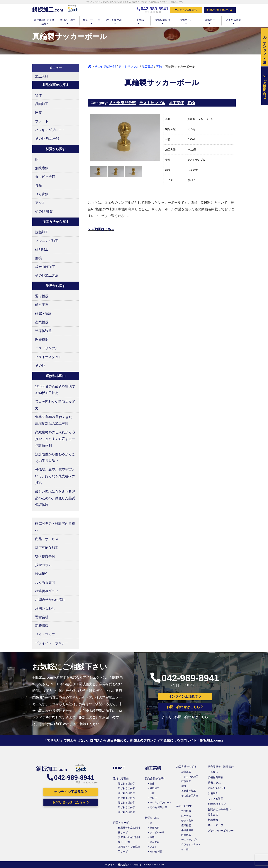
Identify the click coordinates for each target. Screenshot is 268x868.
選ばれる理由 (68, 21)
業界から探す (184, 806)
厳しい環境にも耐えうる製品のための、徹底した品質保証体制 (55, 498)
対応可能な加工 (115, 21)
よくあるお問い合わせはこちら (185, 717)
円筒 (38, 113)
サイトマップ (45, 634)
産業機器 (42, 322)
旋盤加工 (42, 232)
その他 (40, 366)
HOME (119, 768)
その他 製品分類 (105, 67)
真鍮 (159, 67)
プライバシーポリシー (52, 643)
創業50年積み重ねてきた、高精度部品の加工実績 (55, 420)
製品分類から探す (155, 778)
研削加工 (42, 249)
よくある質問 (233, 21)
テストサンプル (129, 67)
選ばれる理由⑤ (127, 803)
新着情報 (42, 626)
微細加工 (42, 104)
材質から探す (152, 818)
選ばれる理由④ (127, 798)
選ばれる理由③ (127, 793)
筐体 (38, 95)
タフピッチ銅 (45, 177)
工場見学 (265, 47)
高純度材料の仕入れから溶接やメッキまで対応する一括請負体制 (55, 439)
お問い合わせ (45, 608)
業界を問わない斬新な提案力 (55, 405)
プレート (42, 121)
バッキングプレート (50, 130)
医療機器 (42, 340)
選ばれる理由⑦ (127, 812)
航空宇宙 (42, 305)
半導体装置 (43, 331)
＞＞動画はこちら (101, 229)
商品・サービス (91, 21)
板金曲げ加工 (45, 267)
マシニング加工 (47, 241)
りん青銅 (42, 194)
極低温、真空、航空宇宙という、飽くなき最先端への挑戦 (55, 476)
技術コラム (186, 21)
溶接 (38, 258)
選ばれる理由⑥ (127, 807)
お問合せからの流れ (50, 600)
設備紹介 (210, 21)
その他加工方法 (47, 275)
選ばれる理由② (127, 788)
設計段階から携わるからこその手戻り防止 (55, 458)
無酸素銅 (42, 168)
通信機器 (42, 296)
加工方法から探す (186, 767)
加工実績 (139, 21)
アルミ (40, 203)
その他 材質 (44, 211)
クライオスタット (48, 357)
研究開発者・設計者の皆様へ (55, 527)
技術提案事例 (162, 21)
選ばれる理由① (127, 784)
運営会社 (42, 617)
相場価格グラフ (47, 591)
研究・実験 (43, 314)
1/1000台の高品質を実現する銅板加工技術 (55, 390)
